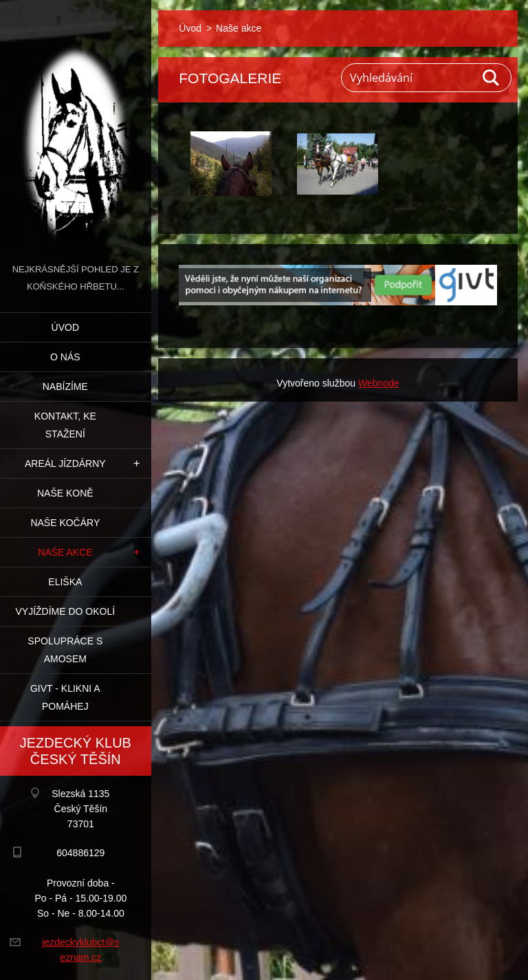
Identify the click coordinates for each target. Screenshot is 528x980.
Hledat (492, 78)
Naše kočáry (65, 523)
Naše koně (65, 493)
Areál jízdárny (65, 464)
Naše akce (65, 552)
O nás (65, 357)
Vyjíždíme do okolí (65, 611)
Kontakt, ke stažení (65, 425)
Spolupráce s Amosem (65, 650)
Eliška (65, 582)
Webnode (379, 383)
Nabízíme (65, 386)
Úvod (65, 327)
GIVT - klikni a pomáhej (65, 697)
